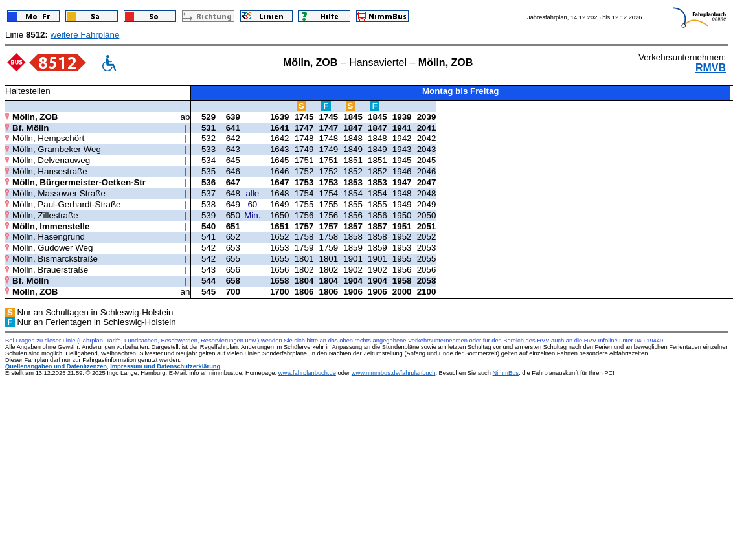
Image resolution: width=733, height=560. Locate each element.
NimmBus (506, 373)
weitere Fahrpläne (85, 35)
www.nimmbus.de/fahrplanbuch (394, 373)
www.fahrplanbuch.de (307, 373)
